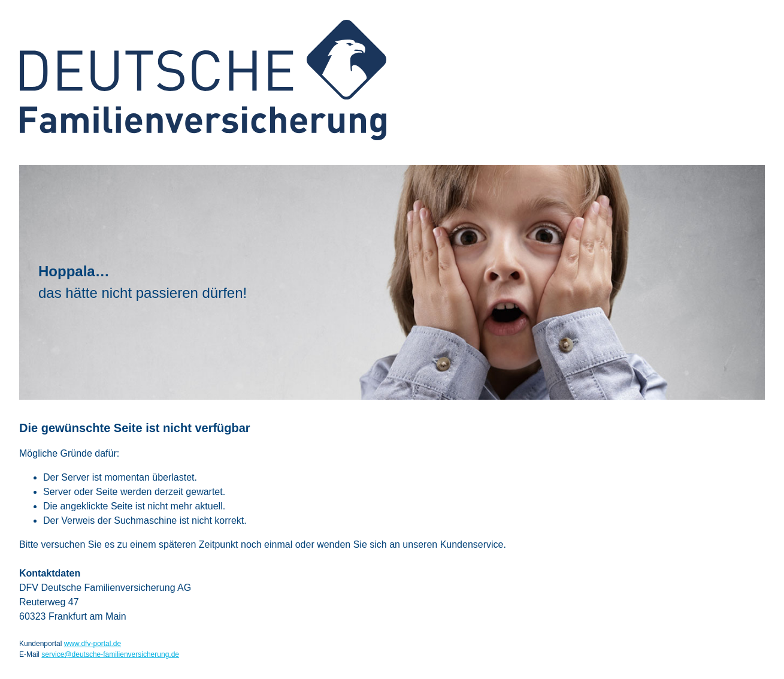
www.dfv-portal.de (93, 644)
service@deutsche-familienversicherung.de (110, 654)
